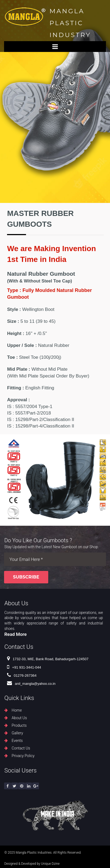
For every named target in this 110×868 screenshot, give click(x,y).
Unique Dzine (50, 864)
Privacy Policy (23, 756)
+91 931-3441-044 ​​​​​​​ (24, 667)
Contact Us (21, 748)
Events (17, 741)
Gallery (17, 733)
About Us (19, 718)
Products (19, 725)
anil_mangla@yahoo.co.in (31, 684)
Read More (15, 634)
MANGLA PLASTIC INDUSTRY (70, 23)
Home (17, 710)
